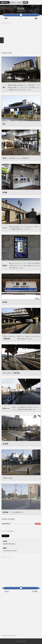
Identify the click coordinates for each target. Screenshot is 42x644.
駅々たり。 (5, 2)
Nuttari (25, 641)
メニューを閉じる (2, 40)
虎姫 (36, 18)
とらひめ (35, 591)
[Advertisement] (21, 37)
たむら (7, 591)
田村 (6, 18)
